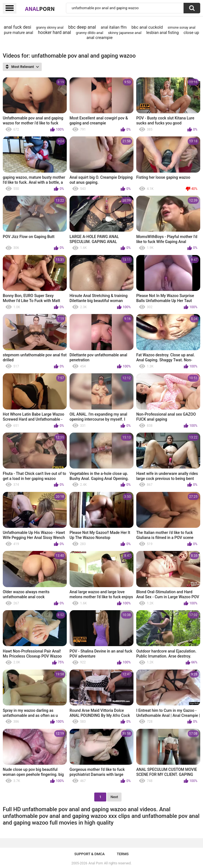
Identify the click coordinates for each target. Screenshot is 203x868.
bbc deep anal (82, 27)
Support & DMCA (89, 854)
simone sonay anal (182, 28)
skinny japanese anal (125, 33)
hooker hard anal (55, 32)
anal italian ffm (114, 27)
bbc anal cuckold (147, 27)
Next (114, 797)
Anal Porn (96, 863)
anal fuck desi (18, 27)
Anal (40, 9)
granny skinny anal (50, 28)
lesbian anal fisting (163, 33)
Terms (123, 854)
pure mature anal (18, 33)
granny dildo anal (90, 33)
